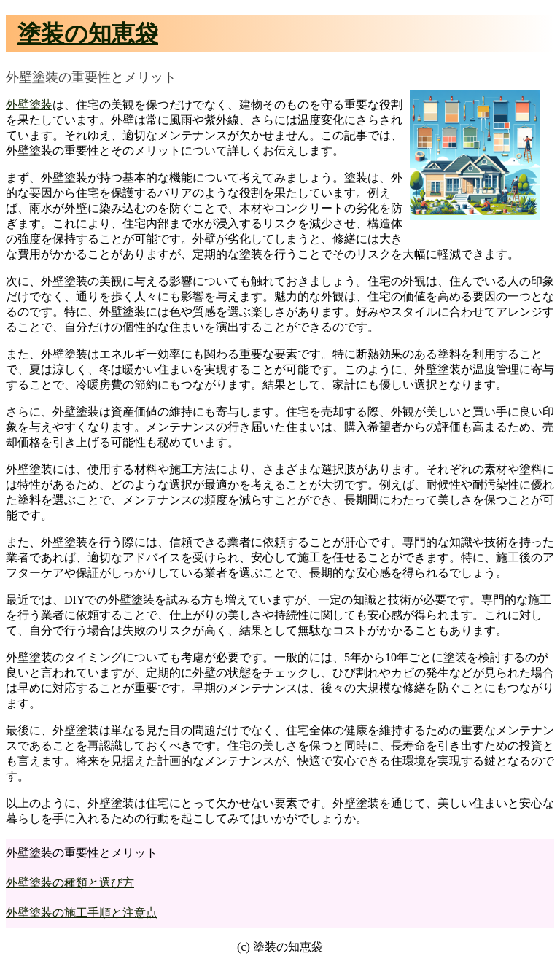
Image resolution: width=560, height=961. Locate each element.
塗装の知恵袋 (88, 34)
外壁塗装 (29, 105)
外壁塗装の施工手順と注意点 (82, 913)
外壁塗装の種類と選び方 (70, 883)
